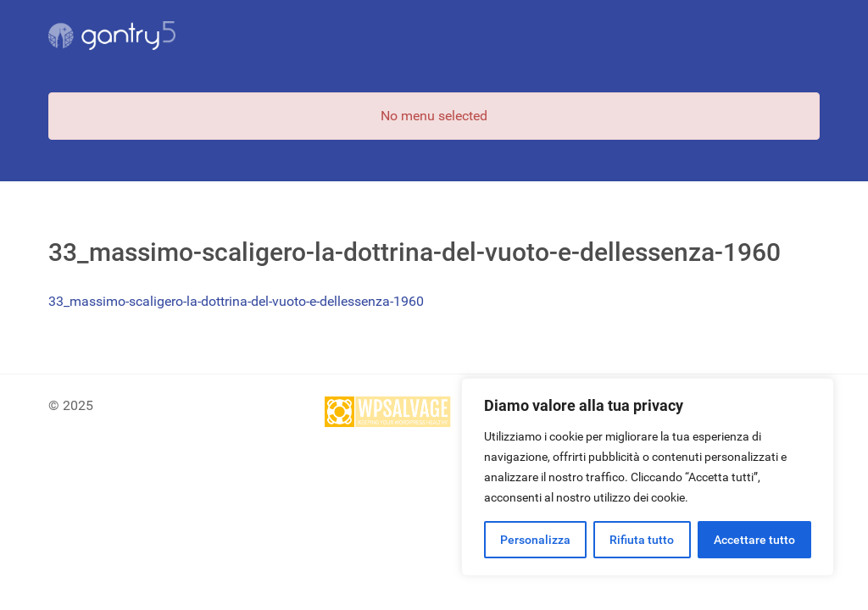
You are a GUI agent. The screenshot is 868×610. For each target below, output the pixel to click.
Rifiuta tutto (642, 540)
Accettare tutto (754, 540)
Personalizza (535, 540)
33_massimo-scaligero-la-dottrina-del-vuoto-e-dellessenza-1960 (236, 301)
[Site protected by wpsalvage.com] (388, 411)
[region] (648, 477)
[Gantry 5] (112, 36)
